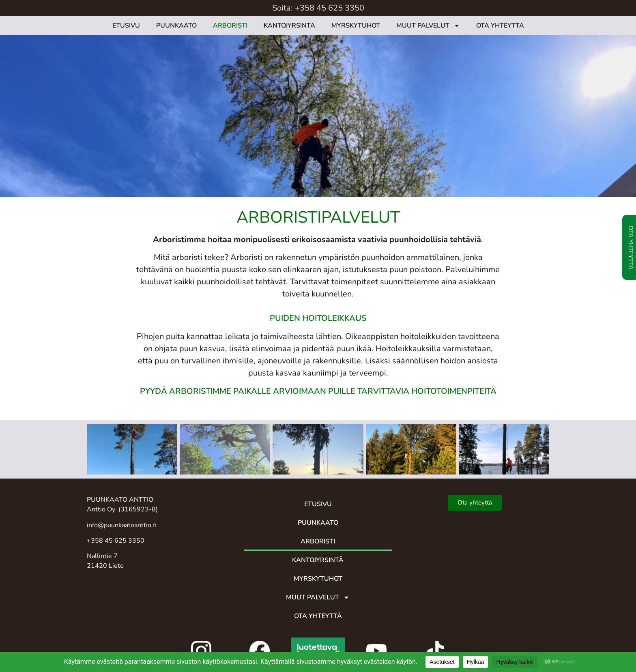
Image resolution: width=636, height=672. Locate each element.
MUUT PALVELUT (428, 26)
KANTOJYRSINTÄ (289, 26)
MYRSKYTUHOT (356, 26)
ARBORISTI (230, 26)
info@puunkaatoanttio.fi (122, 525)
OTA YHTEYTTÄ (500, 26)
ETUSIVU (126, 26)
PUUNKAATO (176, 26)
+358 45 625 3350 (330, 8)
